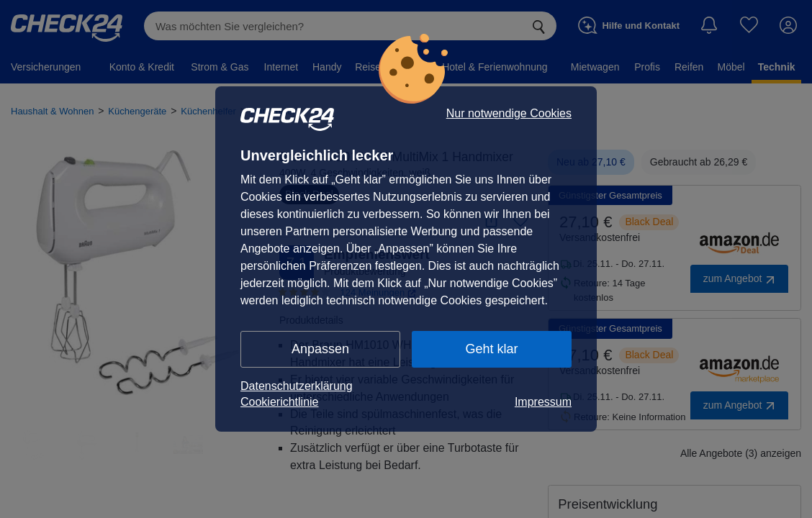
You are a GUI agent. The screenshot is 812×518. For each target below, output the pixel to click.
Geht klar (491, 349)
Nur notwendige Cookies (509, 114)
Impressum (543, 402)
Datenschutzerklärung (297, 386)
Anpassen (320, 349)
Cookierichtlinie (280, 402)
